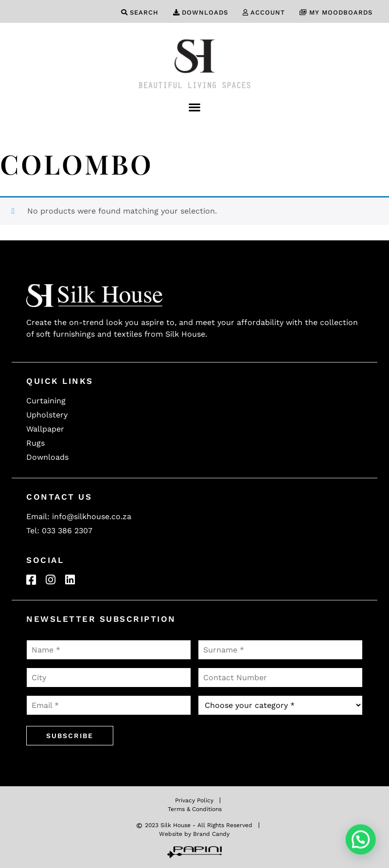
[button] (195, 107)
